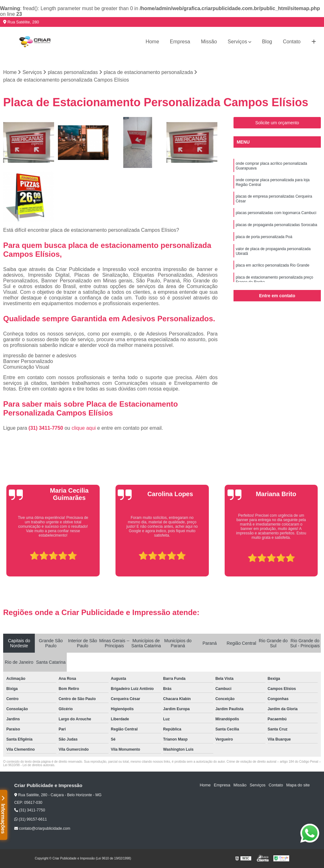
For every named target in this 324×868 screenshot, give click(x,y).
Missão (209, 42)
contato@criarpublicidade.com (42, 828)
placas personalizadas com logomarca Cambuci (276, 213)
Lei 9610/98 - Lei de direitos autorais (29, 765)
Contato (292, 42)
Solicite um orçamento (277, 123)
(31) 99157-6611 (31, 819)
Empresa (180, 42)
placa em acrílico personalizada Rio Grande (273, 265)
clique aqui (84, 428)
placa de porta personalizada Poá (264, 237)
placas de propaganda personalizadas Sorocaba (277, 225)
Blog (267, 42)
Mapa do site (298, 785)
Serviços (237, 42)
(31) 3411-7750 (47, 428)
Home (152, 42)
